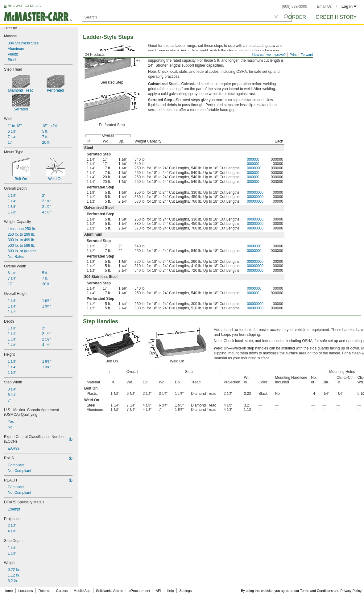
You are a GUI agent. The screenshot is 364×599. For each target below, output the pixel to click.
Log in (349, 6)
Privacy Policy (351, 591)
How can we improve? (269, 55)
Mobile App (82, 591)
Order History (336, 17)
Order (297, 17)
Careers (62, 591)
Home (8, 591)
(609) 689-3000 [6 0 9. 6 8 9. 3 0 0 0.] (295, 6)
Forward (307, 55)
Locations (26, 591)
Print (293, 55)
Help (170, 591)
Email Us (324, 6)
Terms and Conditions (316, 591)
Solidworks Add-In (110, 591)
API (159, 591)
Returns (45, 591)
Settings (185, 591)
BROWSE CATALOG (24, 6)
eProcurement (140, 591)
